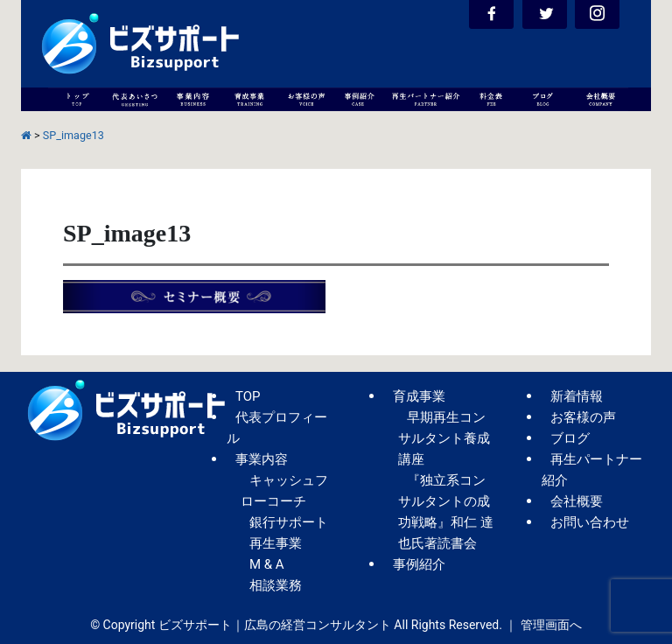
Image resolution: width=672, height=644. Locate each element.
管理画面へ (551, 625)
